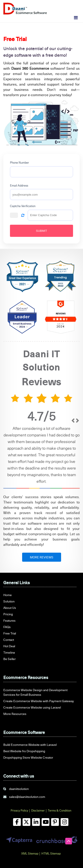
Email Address (19, 185)
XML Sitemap (30, 853)
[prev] (73, 451)
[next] (77, 451)
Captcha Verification (23, 206)
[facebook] (17, 822)
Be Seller (10, 659)
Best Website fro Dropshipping (24, 751)
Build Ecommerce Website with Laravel (30, 745)
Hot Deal (9, 646)
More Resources (15, 714)
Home (8, 595)
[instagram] (65, 822)
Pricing (8, 614)
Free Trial (10, 633)
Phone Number (19, 163)
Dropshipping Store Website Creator (28, 757)
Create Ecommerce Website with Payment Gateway (39, 701)
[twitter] (26, 822)
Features (9, 620)
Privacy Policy (19, 810)
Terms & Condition (60, 810)
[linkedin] (36, 822)
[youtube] (45, 822)
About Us (10, 608)
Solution (9, 601)
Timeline (9, 652)
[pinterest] (55, 822)
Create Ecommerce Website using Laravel (32, 707)
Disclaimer (38, 810)
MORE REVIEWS (42, 557)
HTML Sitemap (51, 853)
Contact (9, 640)
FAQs (7, 627)
